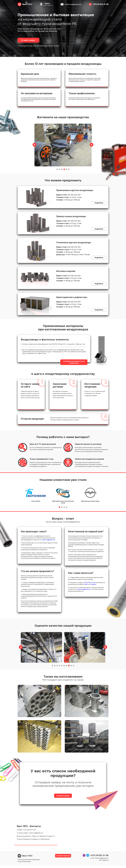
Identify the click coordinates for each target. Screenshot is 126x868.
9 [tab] (71, 665)
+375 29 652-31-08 (100, 4)
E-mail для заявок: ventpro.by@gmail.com (30, 835)
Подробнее (97, 204)
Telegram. (94, 584)
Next (92, 144)
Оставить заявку (63, 797)
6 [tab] (69, 169)
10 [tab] (74, 665)
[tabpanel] (63, 145)
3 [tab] (62, 169)
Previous (34, 144)
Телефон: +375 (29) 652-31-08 (26, 832)
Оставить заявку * (29, 40)
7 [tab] (67, 665)
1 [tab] (57, 169)
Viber (86, 584)
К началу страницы (63, 858)
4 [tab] (64, 169)
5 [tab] (67, 169)
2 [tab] (59, 169)
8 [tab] (69, 665)
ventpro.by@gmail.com (73, 4)
